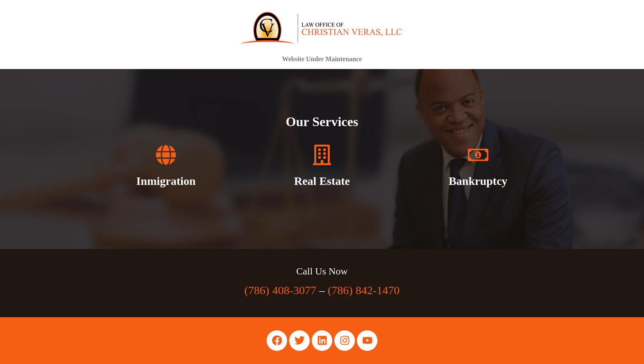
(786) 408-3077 (280, 290)
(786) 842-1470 (364, 290)
